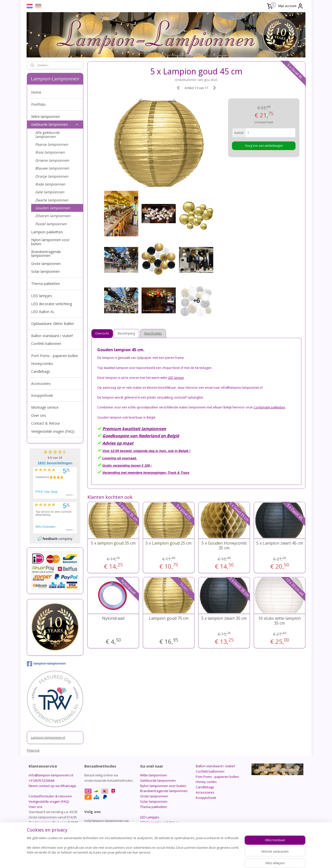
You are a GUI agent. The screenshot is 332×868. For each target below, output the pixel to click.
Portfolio (55, 104)
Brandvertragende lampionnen (46, 254)
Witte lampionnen (46, 117)
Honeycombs (42, 364)
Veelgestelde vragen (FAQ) (53, 431)
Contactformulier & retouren (50, 796)
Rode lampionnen (50, 184)
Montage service (45, 407)
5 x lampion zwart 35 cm (224, 618)
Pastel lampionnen (51, 224)
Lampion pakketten (55, 232)
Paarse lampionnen (52, 144)
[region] (133, 851)
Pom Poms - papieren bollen (55, 356)
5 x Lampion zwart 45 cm (279, 543)
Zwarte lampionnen (52, 200)
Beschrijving (126, 333)
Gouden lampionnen (53, 208)
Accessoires (41, 384)
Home (36, 92)
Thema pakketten (55, 284)
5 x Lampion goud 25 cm (169, 543)
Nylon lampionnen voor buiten (50, 242)
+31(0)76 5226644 (41, 780)
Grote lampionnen (46, 264)
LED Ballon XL (43, 312)
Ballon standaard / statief (52, 336)
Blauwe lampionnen (52, 168)
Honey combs (206, 782)
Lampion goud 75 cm (168, 618)
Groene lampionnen (52, 160)
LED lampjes (42, 296)
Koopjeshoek (42, 395)
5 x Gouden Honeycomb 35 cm (224, 546)
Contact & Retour (46, 423)
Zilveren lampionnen (53, 216)
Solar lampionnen (55, 271)
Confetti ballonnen (46, 344)
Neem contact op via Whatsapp (52, 786)
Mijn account (291, 6)
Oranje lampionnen (52, 176)
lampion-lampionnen (46, 664)
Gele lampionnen (50, 192)
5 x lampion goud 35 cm (113, 543)
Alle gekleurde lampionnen (47, 134)
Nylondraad (113, 618)
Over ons (39, 415)
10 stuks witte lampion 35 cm (279, 621)
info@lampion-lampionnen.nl (51, 775)
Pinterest (33, 750)
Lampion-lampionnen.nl (48, 738)
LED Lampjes (150, 817)
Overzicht (102, 333)
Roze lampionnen (50, 152)
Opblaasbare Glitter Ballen (53, 324)
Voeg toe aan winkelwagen (264, 146)
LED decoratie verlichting (52, 304)
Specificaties (153, 333)
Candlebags (41, 371)
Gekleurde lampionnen (55, 124)
